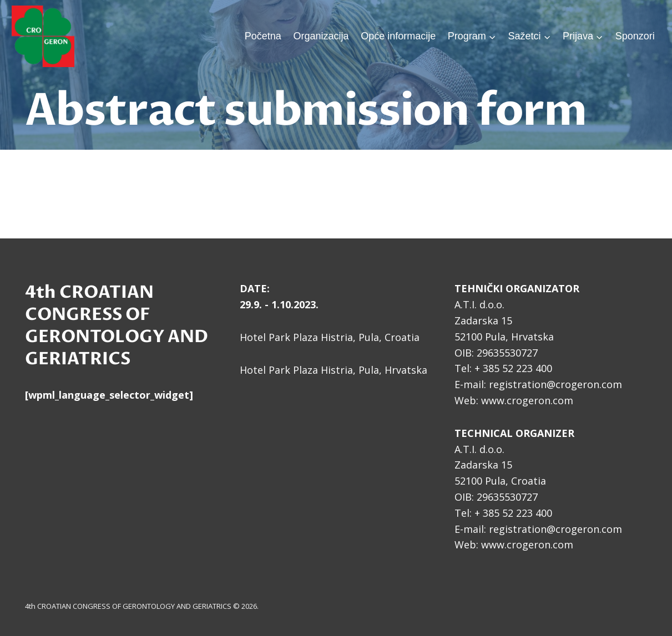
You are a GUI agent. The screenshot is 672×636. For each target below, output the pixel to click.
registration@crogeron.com (555, 384)
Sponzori (635, 36)
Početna (263, 36)
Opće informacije (398, 36)
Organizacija (321, 36)
